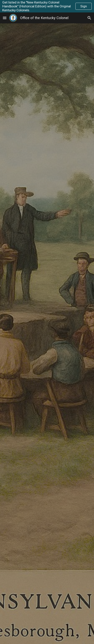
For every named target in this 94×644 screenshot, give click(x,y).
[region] (47, 6)
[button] (5, 18)
